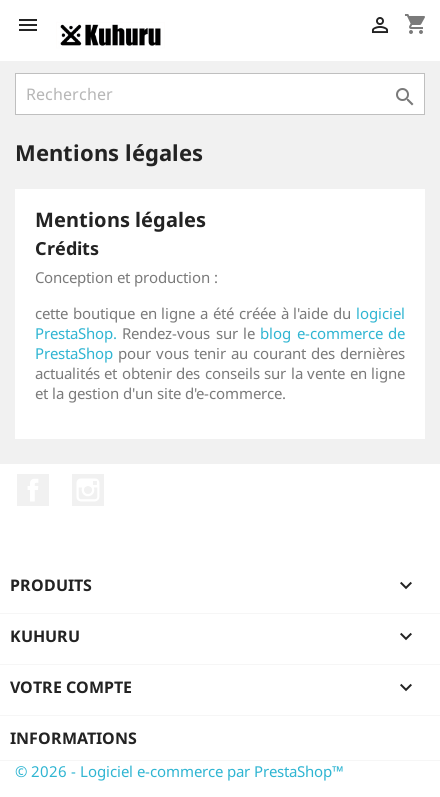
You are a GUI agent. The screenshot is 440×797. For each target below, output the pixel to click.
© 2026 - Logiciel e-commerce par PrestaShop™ (179, 771)
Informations (73, 738)
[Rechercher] (220, 94)
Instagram (88, 490)
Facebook (33, 490)
